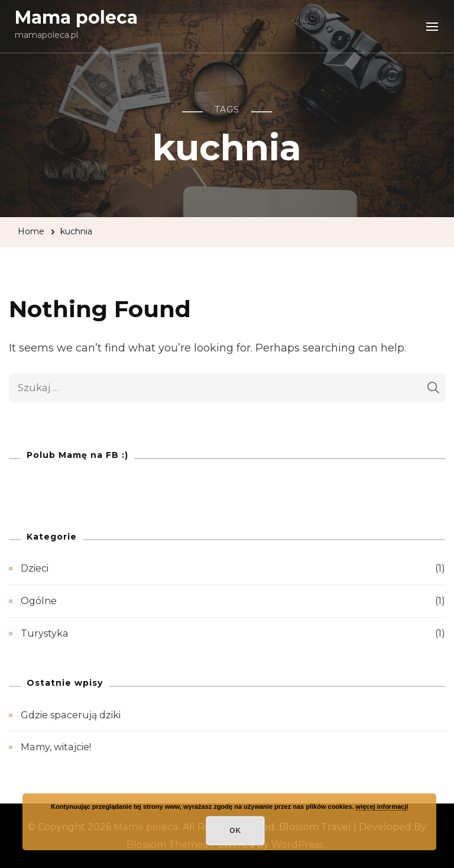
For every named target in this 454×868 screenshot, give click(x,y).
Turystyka (45, 633)
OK (235, 831)
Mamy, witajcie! (56, 747)
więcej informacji (382, 806)
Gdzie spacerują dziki (71, 715)
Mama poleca (76, 17)
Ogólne (39, 601)
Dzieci (35, 568)
